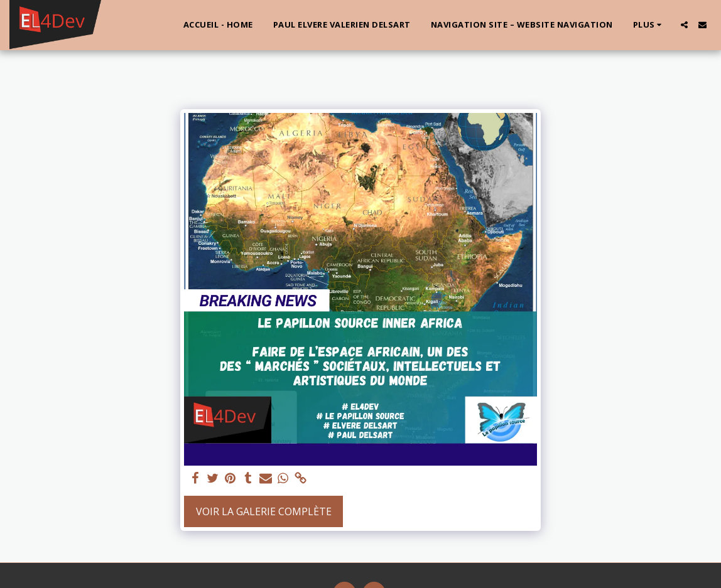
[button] (684, 25)
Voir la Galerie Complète (264, 511)
